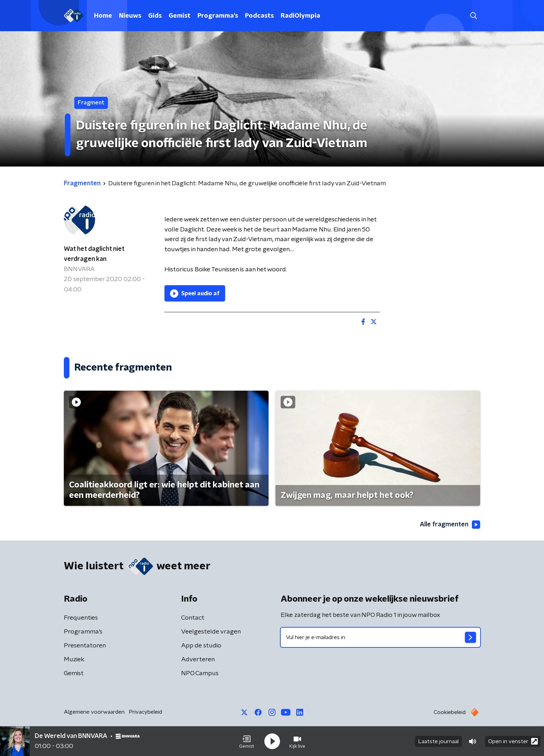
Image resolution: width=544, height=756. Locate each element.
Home (103, 16)
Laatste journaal (438, 741)
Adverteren (198, 660)
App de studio (201, 646)
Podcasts (259, 16)
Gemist (180, 16)
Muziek (74, 660)
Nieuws (130, 16)
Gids (155, 16)
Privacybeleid (145, 712)
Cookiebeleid (450, 712)
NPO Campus (200, 673)
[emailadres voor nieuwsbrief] (380, 637)
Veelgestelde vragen (211, 632)
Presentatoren (85, 646)
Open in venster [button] (513, 741)
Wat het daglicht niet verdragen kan (94, 254)
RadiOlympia (300, 16)
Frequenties (81, 618)
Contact (193, 618)
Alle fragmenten (450, 525)
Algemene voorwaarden (94, 712)
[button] (247, 741)
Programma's (218, 16)
